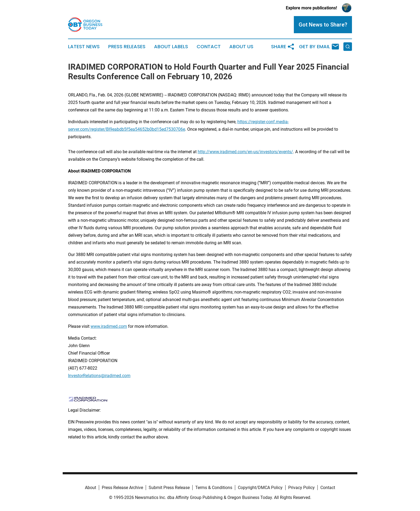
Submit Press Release (169, 488)
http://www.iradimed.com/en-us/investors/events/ (245, 152)
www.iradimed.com (109, 326)
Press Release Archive (122, 488)
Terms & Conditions (214, 488)
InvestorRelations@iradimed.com (99, 376)
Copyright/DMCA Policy (260, 488)
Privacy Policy (301, 488)
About (91, 488)
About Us (241, 47)
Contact (209, 47)
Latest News (84, 47)
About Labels (171, 47)
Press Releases (127, 47)
